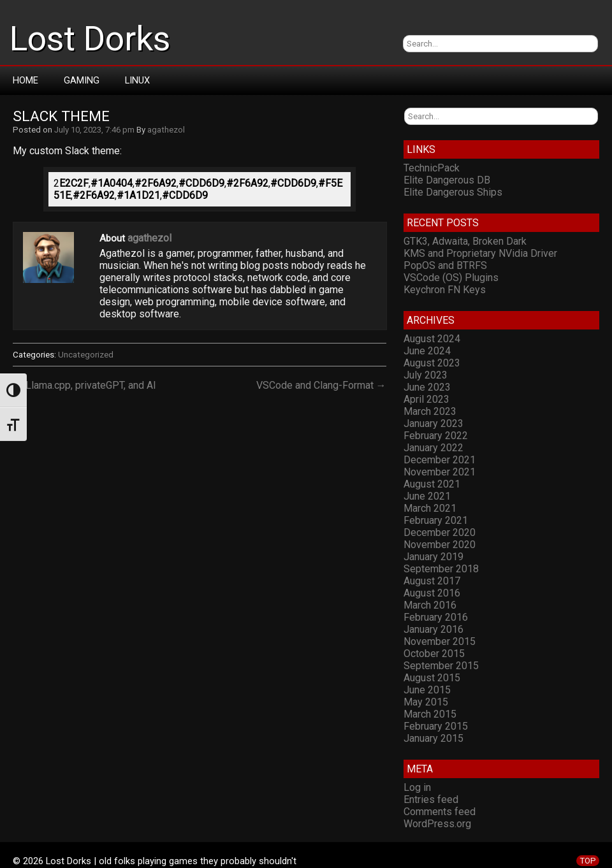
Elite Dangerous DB (447, 180)
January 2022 (433, 448)
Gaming (82, 80)
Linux (137, 80)
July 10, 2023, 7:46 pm (94, 130)
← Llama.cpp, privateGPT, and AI (84, 385)
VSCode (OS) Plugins (451, 278)
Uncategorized (86, 355)
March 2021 (430, 508)
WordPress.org (437, 824)
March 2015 (430, 714)
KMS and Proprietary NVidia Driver (480, 253)
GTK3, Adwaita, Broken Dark (465, 241)
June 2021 (427, 496)
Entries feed (431, 799)
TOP (588, 861)
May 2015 (426, 702)
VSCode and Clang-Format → (321, 385)
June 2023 (427, 387)
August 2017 (432, 581)
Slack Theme (61, 116)
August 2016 (432, 593)
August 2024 (432, 339)
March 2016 (430, 605)
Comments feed (440, 812)
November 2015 (440, 641)
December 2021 (440, 460)
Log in (417, 787)
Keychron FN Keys (445, 290)
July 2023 (426, 375)
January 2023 (433, 423)
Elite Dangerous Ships (453, 192)
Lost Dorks (90, 39)
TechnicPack (432, 168)
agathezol (166, 130)
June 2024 (427, 351)
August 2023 (432, 363)
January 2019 (433, 557)
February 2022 (436, 436)
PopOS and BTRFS (445, 265)
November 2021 (440, 472)
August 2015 (432, 678)
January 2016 (433, 629)
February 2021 (436, 520)
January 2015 (433, 738)
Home (25, 80)
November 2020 (440, 545)
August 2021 (432, 484)
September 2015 (441, 666)
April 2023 (426, 399)
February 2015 (436, 726)
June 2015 (427, 690)
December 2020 (440, 532)
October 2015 (434, 654)
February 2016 (436, 617)
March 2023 (430, 411)
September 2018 (441, 569)
